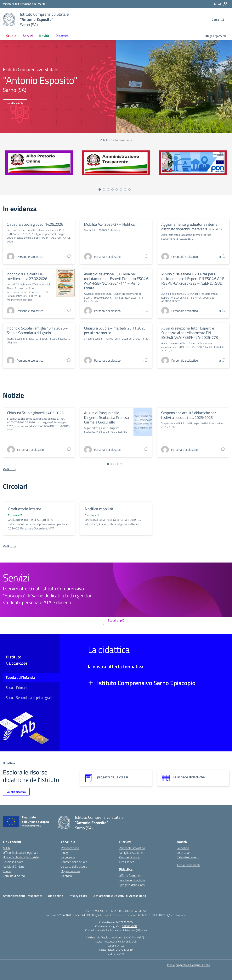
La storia (66, 876)
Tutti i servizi (127, 862)
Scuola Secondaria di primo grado (30, 698)
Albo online (56, 896)
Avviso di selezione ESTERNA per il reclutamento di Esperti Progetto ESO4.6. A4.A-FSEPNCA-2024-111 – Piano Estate (117, 281)
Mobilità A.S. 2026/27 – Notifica (109, 224)
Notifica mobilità (99, 509)
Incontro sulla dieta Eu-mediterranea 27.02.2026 (27, 276)
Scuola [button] (11, 36)
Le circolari (184, 853)
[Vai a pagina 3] (108, 190)
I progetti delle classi (132, 885)
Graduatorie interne (25, 509)
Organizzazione (71, 871)
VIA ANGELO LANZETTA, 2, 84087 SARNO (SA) (121, 911)
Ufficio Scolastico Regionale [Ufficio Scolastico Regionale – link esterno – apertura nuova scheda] (20, 853)
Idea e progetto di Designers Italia (189, 965)
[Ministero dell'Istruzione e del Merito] (24, 4)
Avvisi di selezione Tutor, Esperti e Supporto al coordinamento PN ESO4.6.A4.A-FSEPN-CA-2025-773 (190, 333)
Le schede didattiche (132, 880)
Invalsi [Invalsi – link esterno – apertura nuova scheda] (7, 871)
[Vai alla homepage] (9, 20)
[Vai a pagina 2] (104, 190)
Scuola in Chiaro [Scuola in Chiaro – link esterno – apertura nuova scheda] (13, 862)
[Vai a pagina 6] (121, 190)
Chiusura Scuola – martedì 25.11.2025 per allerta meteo (115, 330)
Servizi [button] (28, 36)
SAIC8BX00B (130, 926)
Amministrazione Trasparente (23, 896)
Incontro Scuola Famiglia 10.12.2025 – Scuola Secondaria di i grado (37, 330)
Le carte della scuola (74, 866)
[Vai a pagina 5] (117, 190)
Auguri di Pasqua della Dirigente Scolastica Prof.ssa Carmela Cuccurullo (106, 417)
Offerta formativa (130, 876)
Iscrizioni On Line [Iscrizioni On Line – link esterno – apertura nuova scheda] (14, 866)
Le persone (68, 857)
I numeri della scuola (74, 862)
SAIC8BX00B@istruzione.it (96, 915)
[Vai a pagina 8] (129, 190)
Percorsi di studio (130, 857)
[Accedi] (221, 4)
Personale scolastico (132, 848)
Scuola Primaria (17, 688)
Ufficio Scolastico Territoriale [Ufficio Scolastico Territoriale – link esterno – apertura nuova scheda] (21, 857)
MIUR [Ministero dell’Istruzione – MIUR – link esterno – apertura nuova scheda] (6, 848)
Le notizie (183, 848)
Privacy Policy (78, 896)
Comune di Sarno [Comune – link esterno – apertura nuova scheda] (14, 876)
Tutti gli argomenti (215, 36)
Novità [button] (44, 36)
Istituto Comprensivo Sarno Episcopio (146, 683)
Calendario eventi (188, 857)
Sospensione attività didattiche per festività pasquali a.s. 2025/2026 (189, 415)
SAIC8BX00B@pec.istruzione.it (170, 915)
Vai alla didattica (16, 792)
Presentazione (70, 848)
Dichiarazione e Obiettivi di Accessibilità (119, 896)
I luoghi (65, 853)
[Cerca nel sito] (218, 20)
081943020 (64, 915)
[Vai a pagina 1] (100, 190)
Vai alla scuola (15, 103)
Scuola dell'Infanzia (20, 677)
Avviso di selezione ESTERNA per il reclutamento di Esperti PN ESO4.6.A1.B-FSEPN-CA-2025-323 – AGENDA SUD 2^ (194, 281)
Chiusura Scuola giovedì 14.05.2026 (35, 224)
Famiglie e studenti (131, 853)
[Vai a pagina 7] (125, 190)
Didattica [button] (62, 36)
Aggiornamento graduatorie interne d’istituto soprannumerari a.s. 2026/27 (192, 227)
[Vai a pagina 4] (112, 190)
